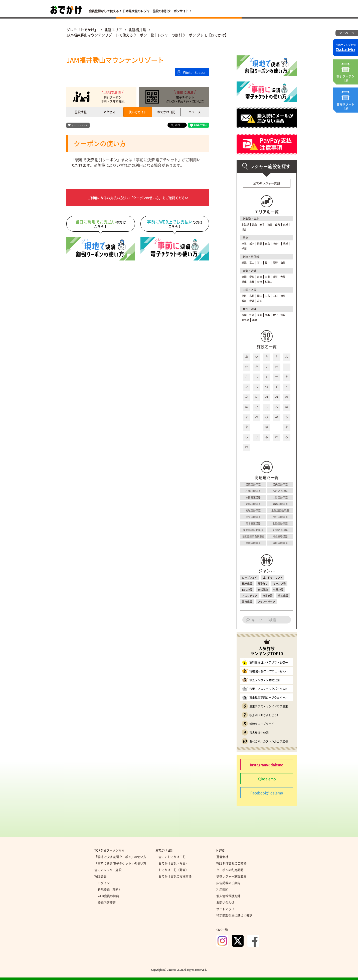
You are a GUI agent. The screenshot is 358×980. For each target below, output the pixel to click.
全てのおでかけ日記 (172, 857)
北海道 (245, 225)
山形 (278, 225)
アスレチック (250, 596)
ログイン (104, 883)
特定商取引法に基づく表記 (234, 916)
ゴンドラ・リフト (273, 577)
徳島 (283, 296)
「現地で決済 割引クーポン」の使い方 (120, 857)
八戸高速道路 (280, 491)
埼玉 (244, 244)
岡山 (260, 296)
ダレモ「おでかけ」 (82, 30)
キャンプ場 (279, 584)
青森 (254, 225)
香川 (244, 301)
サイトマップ (225, 909)
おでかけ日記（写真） (173, 863)
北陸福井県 (137, 30)
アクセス (109, 112)
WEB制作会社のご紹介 (231, 863)
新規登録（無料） (110, 889)
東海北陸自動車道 (253, 530)
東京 (267, 244)
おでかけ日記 (166, 112)
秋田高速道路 (253, 497)
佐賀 (252, 315)
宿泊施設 (283, 596)
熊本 (267, 315)
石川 (260, 263)
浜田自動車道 (280, 543)
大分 (275, 315)
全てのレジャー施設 (267, 183)
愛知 (252, 277)
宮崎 (283, 315)
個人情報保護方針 (228, 896)
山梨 (283, 263)
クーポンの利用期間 (230, 870)
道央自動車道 (280, 484)
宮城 (285, 225)
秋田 (270, 225)
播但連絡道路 (280, 536)
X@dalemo (267, 779)
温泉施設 (247, 602)
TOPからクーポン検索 (109, 850)
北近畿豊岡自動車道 (253, 536)
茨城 (285, 244)
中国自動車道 (253, 543)
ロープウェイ (250, 577)
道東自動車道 (253, 484)
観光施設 (247, 584)
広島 (267, 296)
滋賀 (275, 277)
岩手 (262, 225)
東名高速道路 (253, 523)
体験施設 (278, 590)
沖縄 (254, 320)
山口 (275, 296)
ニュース (195, 112)
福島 (244, 230)
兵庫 (244, 282)
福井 (267, 263)
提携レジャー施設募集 (231, 876)
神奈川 (276, 244)
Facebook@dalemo (267, 793)
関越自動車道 (253, 510)
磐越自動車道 (280, 504)
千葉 (244, 249)
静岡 (244, 277)
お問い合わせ (225, 903)
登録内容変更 (107, 903)
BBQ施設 (247, 590)
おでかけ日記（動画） (173, 870)
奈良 (260, 282)
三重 (267, 277)
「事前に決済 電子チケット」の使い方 (120, 863)
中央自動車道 (253, 517)
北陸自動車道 (280, 523)
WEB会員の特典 (108, 896)
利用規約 (222, 889)
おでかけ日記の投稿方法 (175, 876)
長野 (275, 263)
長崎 (260, 315)
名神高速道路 (280, 530)
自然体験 (263, 590)
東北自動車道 (253, 504)
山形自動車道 (280, 497)
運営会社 (222, 857)
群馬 (260, 244)
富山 (252, 263)
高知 (260, 301)
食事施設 (268, 596)
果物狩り (263, 584)
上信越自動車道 (280, 510)
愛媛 (252, 301)
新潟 (244, 263)
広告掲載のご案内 (228, 883)
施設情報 (81, 112)
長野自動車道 (280, 517)
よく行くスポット (80, 125)
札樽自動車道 (253, 491)
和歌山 (269, 282)
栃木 (252, 244)
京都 (252, 282)
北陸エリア (113, 30)
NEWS (220, 850)
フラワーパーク (266, 602)
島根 (252, 296)
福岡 (244, 315)
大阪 (283, 277)
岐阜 (260, 277)
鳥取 (244, 296)
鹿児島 (245, 320)
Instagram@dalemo (267, 765)
